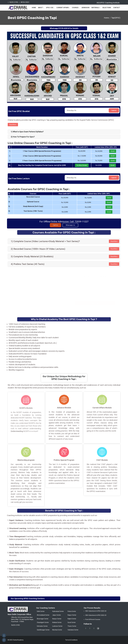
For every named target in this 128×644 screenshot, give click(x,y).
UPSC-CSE (50, 8)
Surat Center (72, 622)
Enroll (113, 151)
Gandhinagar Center (43, 630)
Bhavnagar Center (43, 619)
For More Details (82, 165)
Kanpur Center (57, 619)
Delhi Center (41, 611)
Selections (107, 8)
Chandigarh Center (43, 622)
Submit (114, 110)
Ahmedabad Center (43, 615)
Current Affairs (63, 8)
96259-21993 (14, 2)
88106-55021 (25, 2)
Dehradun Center (42, 626)
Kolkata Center (57, 622)
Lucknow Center (57, 626)
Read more (13, 125)
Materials (95, 8)
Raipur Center (72, 615)
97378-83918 (64, 28)
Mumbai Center (57, 630)
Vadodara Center (73, 630)
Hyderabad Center (58, 611)
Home (34, 8)
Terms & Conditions (71, 640)
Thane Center (72, 626)
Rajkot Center (72, 619)
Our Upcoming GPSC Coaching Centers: (28, 599)
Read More (114, 241)
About (40, 8)
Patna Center (72, 611)
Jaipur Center (57, 615)
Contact (117, 8)
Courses (75, 8)
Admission (85, 8)
